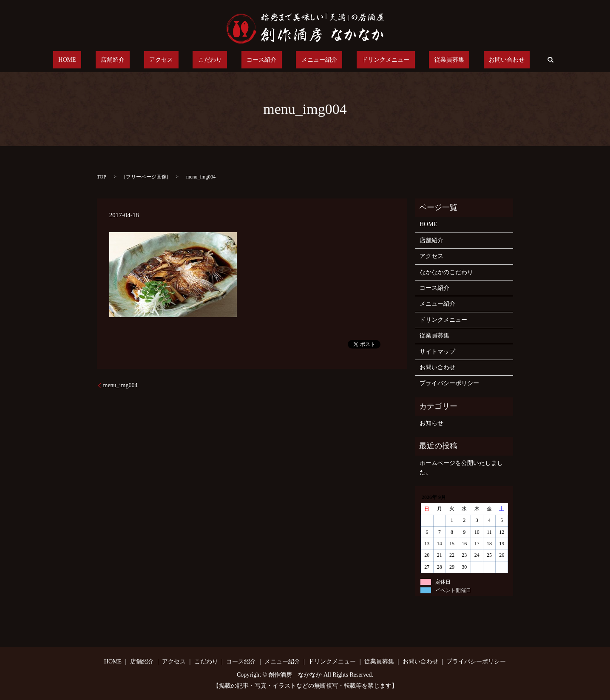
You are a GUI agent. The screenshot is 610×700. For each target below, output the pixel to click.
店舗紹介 (145, 60)
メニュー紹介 (309, 60)
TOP (102, 177)
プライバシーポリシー (449, 383)
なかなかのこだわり (446, 272)
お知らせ (431, 423)
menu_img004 (121, 385)
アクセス (182, 60)
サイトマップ (437, 352)
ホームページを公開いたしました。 (461, 468)
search (503, 60)
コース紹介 (261, 60)
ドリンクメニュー (365, 60)
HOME (109, 60)
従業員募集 (417, 60)
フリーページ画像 (146, 177)
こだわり (221, 60)
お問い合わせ (465, 60)
